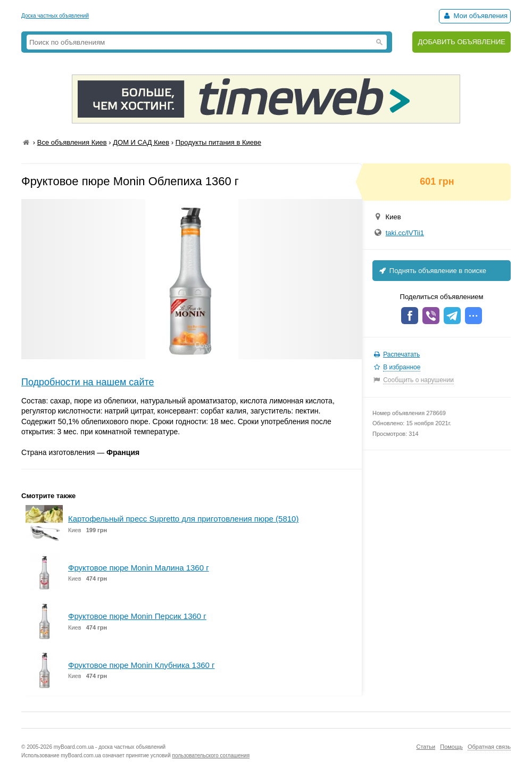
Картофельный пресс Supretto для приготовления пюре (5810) (183, 519)
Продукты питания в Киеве (218, 142)
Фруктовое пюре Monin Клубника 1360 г (142, 665)
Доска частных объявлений (55, 16)
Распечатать (401, 354)
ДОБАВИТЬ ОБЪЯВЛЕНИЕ (462, 42)
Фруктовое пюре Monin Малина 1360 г (139, 568)
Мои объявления (475, 16)
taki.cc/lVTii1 (405, 233)
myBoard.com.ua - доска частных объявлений (110, 747)
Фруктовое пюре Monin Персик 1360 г (137, 616)
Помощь (451, 747)
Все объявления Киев (72, 142)
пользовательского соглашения (211, 755)
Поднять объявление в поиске (432, 271)
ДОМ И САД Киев (141, 142)
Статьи (426, 747)
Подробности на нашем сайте (88, 382)
